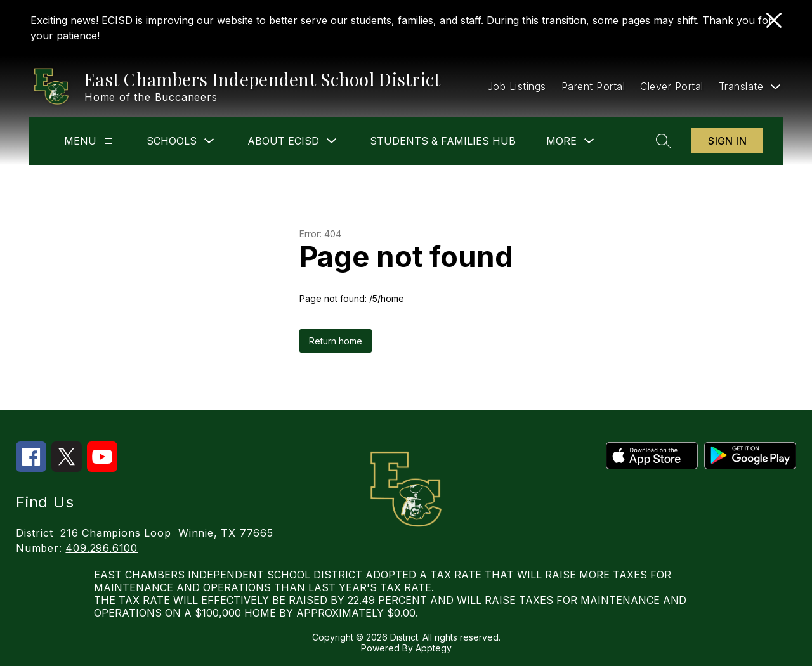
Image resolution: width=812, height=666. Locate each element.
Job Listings (517, 86)
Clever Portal (672, 86)
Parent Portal (593, 86)
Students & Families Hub (443, 141)
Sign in (727, 141)
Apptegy (434, 648)
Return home (336, 341)
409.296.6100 (101, 548)
